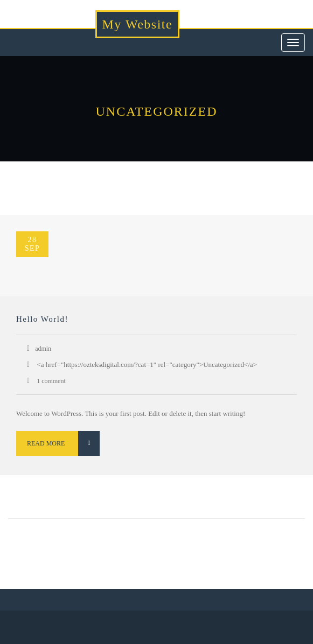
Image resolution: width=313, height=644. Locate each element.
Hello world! (42, 319)
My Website (138, 24)
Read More (63, 444)
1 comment (50, 381)
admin (43, 349)
